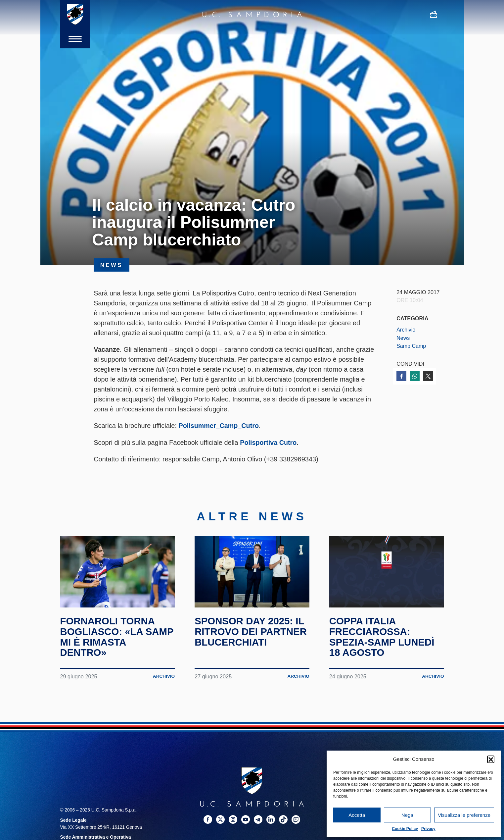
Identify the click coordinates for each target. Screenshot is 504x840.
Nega (407, 815)
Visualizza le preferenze (464, 815)
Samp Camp (411, 346)
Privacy (428, 829)
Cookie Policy (405, 829)
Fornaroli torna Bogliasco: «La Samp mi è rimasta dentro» (110, 636)
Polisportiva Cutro (269, 442)
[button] (491, 759)
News (403, 338)
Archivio (406, 330)
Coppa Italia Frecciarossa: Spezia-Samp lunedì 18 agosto (383, 636)
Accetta (357, 815)
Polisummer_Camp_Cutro (219, 426)
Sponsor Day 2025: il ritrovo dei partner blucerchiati (252, 631)
